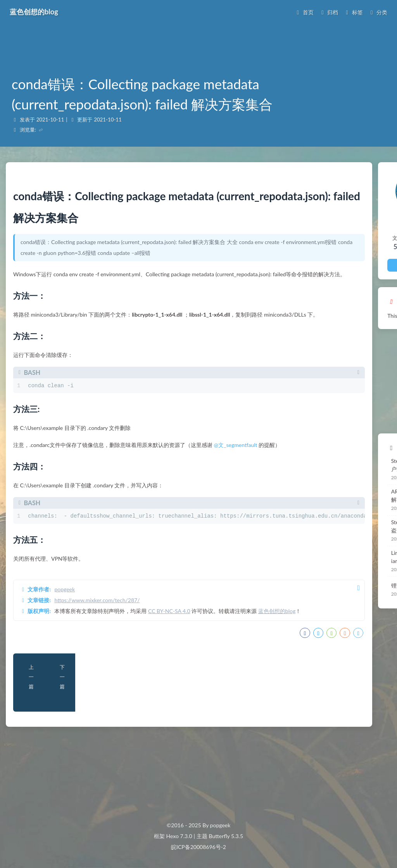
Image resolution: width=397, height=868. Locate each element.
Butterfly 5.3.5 (226, 836)
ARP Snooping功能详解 (338, 486)
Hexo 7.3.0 (179, 836)
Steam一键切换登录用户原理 (345, 460)
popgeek (73, 635)
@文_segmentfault (244, 480)
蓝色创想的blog (47, 667)
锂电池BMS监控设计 (335, 572)
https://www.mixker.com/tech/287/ (105, 645)
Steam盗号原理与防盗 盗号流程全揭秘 (345, 513)
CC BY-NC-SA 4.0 (177, 656)
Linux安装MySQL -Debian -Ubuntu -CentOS (345, 543)
